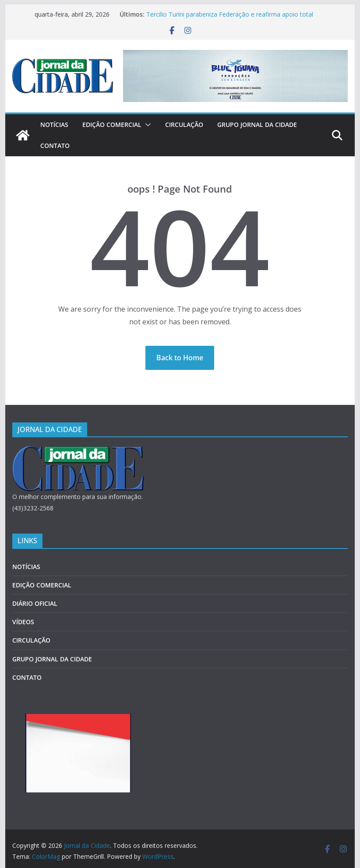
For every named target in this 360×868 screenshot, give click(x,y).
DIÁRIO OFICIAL (35, 603)
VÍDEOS (23, 622)
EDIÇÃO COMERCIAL (112, 125)
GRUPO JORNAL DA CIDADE (257, 125)
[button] (146, 125)
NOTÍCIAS (54, 125)
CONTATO (55, 146)
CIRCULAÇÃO (184, 125)
